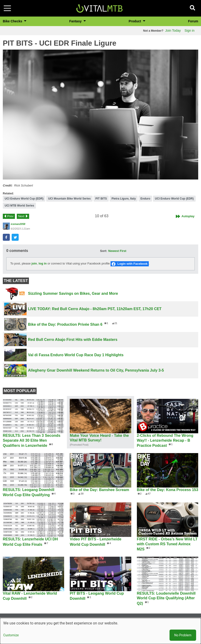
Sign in (189, 31)
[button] (100, 115)
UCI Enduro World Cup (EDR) (24, 199)
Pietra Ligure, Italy (124, 199)
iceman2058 (18, 224)
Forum (193, 21)
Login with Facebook (132, 264)
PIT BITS (101, 199)
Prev (10, 216)
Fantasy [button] (76, 21)
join (34, 264)
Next (21, 216)
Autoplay (188, 216)
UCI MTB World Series (19, 206)
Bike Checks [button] (13, 21)
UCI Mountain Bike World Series (69, 199)
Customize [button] (11, 635)
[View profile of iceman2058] (6, 226)
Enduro (145, 199)
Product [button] (135, 21)
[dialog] (100, 631)
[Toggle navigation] (7, 8)
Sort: (104, 251)
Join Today (173, 31)
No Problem (183, 635)
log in (43, 264)
